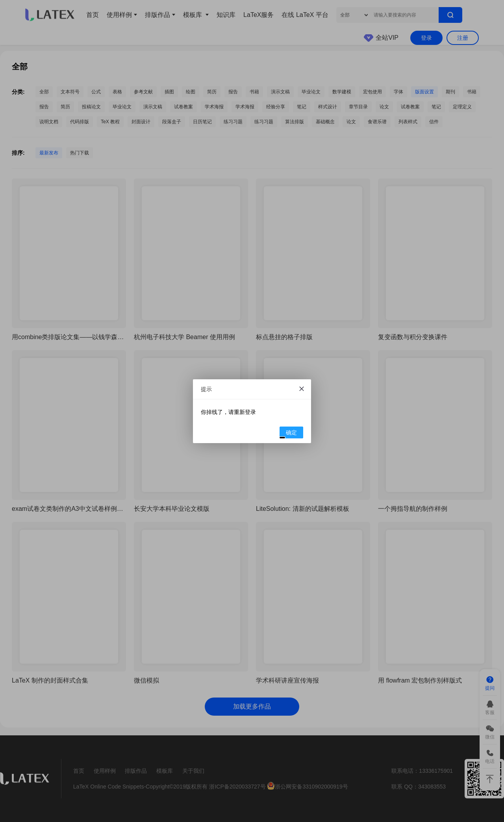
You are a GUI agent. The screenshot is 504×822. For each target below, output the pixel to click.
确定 (288, 434)
